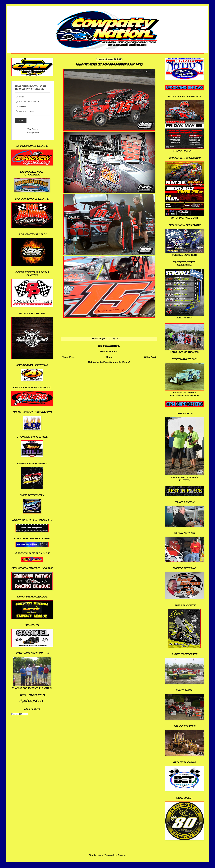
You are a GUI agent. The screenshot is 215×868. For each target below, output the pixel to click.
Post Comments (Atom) (117, 362)
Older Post (150, 357)
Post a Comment (109, 351)
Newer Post (68, 357)
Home (109, 357)
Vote (21, 120)
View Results (33, 129)
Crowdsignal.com (33, 132)
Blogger (122, 855)
